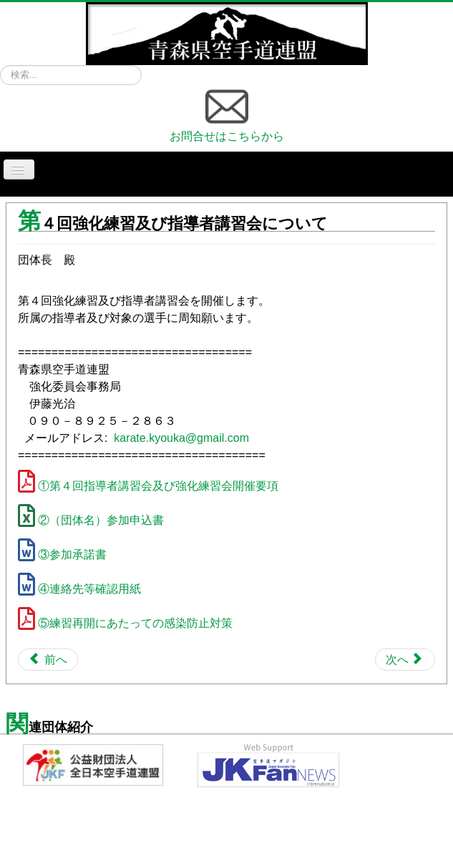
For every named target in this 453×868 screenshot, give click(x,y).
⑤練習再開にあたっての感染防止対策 (135, 623)
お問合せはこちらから (227, 114)
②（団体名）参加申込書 (101, 520)
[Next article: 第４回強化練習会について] (405, 660)
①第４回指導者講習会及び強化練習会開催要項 (158, 486)
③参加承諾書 (72, 554)
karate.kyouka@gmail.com (181, 438)
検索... (0, 65)
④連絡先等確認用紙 (89, 589)
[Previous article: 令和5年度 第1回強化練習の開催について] (48, 660)
